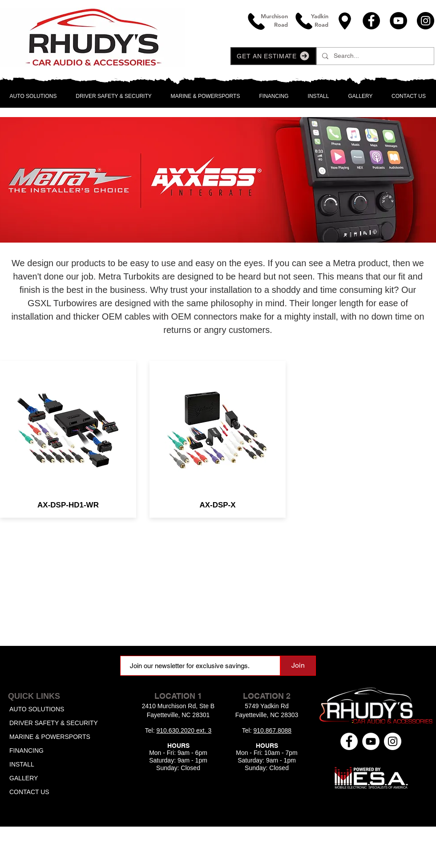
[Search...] (374, 56)
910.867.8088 (273, 730)
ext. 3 (204, 730)
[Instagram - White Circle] (393, 741)
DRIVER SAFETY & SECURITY (54, 723)
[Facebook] (371, 21)
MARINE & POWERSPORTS (50, 737)
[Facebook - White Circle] (349, 741)
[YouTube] (398, 21)
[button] (273, 56)
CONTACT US (29, 792)
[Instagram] (426, 21)
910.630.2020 (176, 730)
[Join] (298, 666)
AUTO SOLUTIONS (37, 709)
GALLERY (24, 778)
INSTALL (22, 764)
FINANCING (26, 750)
